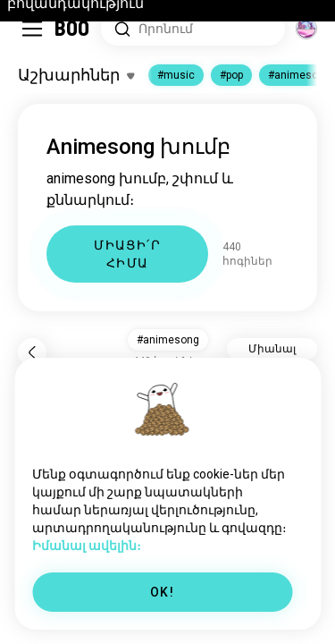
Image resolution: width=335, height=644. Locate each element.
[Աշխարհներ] (306, 29)
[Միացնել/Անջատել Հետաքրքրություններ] (76, 75)
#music (176, 75)
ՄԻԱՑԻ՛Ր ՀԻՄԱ (127, 254)
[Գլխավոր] (73, 29)
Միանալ (272, 349)
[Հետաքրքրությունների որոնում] (193, 29)
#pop (231, 75)
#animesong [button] (168, 340)
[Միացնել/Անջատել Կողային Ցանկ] (32, 29)
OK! (162, 592)
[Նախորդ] (32, 352)
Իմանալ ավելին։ (87, 546)
